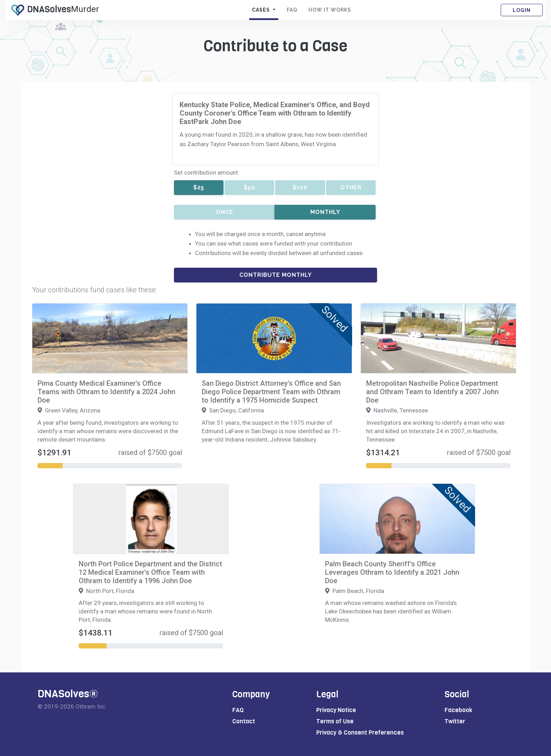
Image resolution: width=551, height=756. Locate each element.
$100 (300, 187)
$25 (199, 187)
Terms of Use (335, 721)
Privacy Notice (336, 710)
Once (225, 212)
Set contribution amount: (207, 172)
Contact (244, 721)
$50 (249, 187)
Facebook (458, 710)
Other (351, 187)
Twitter (455, 721)
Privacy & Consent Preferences (360, 733)
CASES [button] (262, 10)
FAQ (292, 10)
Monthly (325, 212)
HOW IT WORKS (330, 10)
